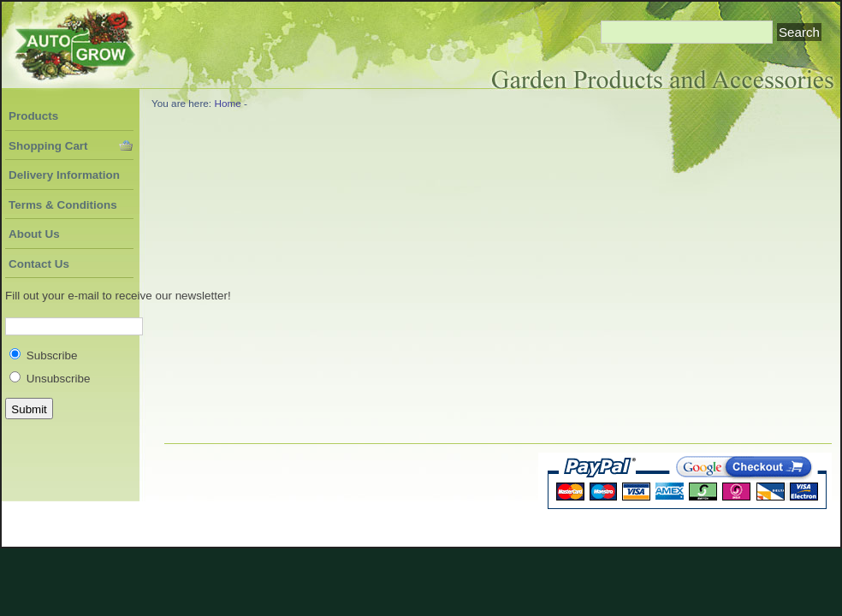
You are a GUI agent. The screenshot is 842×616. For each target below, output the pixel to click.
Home (227, 103)
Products (33, 116)
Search (799, 32)
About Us (34, 234)
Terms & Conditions (63, 205)
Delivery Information (64, 175)
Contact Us (39, 264)
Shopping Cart (48, 146)
